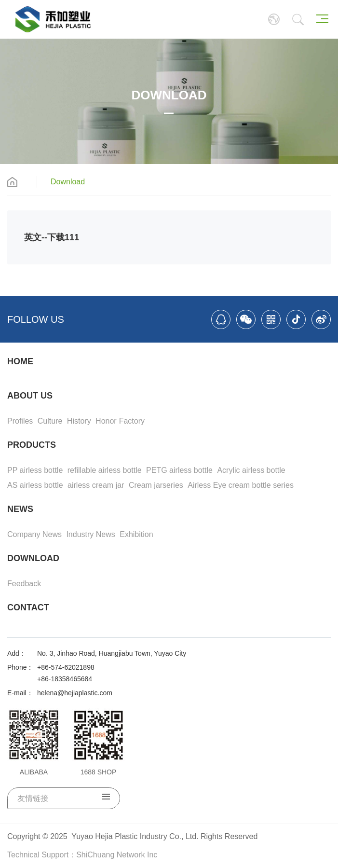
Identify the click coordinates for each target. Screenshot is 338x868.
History (79, 421)
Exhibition (136, 534)
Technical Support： (42, 855)
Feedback (24, 584)
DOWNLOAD (33, 558)
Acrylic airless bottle (251, 470)
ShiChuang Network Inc (117, 855)
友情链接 (64, 798)
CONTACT (28, 607)
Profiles (20, 421)
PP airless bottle (35, 470)
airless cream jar (96, 485)
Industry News (90, 534)
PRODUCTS (32, 445)
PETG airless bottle (179, 470)
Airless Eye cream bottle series (241, 485)
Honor (106, 421)
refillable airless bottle (105, 470)
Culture (50, 421)
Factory (132, 421)
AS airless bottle (35, 485)
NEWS (20, 509)
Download (68, 182)
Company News (34, 534)
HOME (20, 361)
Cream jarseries (156, 485)
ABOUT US (30, 396)
